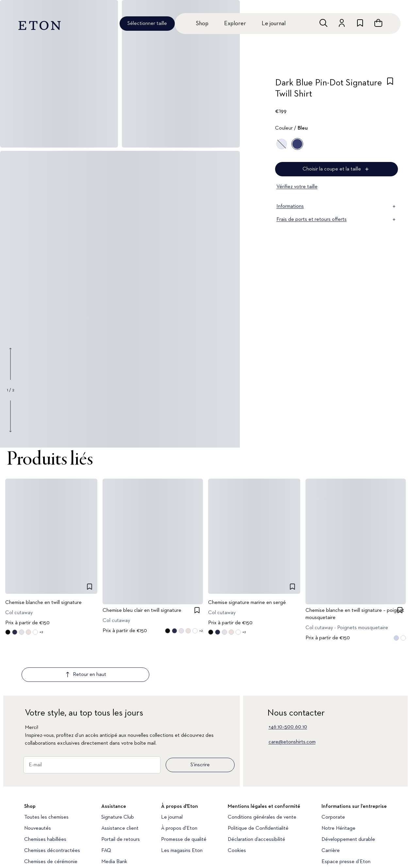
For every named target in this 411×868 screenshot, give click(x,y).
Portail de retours (121, 801)
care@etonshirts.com (292, 703)
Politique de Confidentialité (258, 790)
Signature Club (118, 779)
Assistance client (120, 790)
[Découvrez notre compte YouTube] (52, 857)
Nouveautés (38, 790)
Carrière (331, 812)
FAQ (106, 812)
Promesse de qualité (184, 801)
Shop (202, 24)
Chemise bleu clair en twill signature (142, 611)
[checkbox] (390, 90)
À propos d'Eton (179, 790)
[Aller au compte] (342, 23)
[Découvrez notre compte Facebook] (120, 857)
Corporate (333, 779)
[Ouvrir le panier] (378, 23)
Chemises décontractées (52, 812)
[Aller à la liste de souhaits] (360, 23)
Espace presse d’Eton (346, 823)
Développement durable (348, 801)
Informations (337, 206)
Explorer (235, 24)
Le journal (274, 24)
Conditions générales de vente (262, 779)
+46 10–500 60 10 (288, 688)
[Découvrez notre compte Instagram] (28, 857)
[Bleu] (282, 144)
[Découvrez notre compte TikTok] (75, 857)
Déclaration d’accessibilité (256, 801)
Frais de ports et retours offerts (337, 220)
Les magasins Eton (182, 812)
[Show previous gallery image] (10, 364)
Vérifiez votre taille (297, 187)
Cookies (237, 812)
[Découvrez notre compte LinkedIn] (97, 857)
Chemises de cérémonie (51, 823)
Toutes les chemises (46, 779)
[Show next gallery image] (10, 416)
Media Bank (114, 823)
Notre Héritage (338, 790)
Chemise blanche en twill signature (43, 603)
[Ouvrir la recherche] (323, 23)
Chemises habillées (45, 801)
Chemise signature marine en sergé (247, 603)
